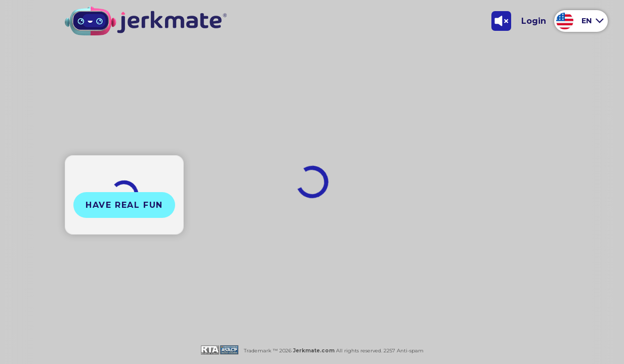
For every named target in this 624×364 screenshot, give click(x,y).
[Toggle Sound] (501, 21)
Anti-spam (410, 351)
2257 (389, 351)
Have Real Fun (124, 205)
